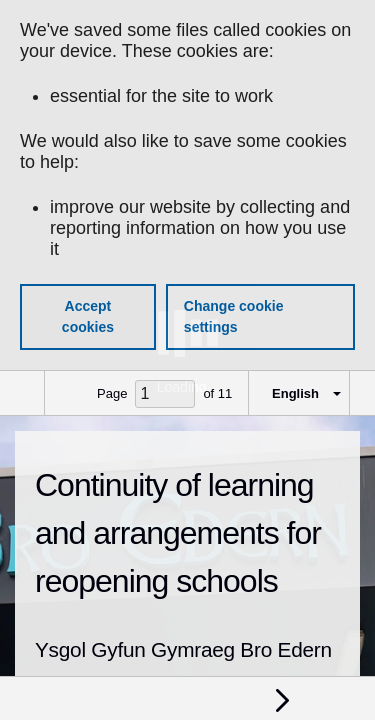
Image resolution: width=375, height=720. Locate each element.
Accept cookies (88, 316)
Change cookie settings (234, 316)
